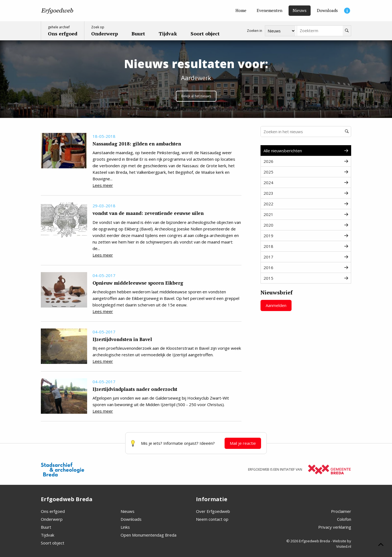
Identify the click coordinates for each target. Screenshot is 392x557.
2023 (306, 193)
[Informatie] (347, 11)
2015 (306, 278)
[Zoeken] (347, 31)
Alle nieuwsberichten (306, 151)
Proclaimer (341, 511)
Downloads (131, 519)
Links (125, 527)
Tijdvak (48, 535)
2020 (306, 225)
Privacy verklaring (335, 527)
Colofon (344, 519)
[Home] (241, 11)
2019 (306, 236)
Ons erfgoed (53, 511)
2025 (306, 172)
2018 (306, 246)
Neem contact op (212, 519)
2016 (306, 267)
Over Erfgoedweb (213, 511)
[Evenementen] (269, 11)
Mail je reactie (243, 443)
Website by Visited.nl (342, 544)
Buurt (46, 527)
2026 (306, 161)
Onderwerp (52, 519)
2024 (306, 182)
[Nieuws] (300, 11)
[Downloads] (327, 11)
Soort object (53, 543)
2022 (306, 204)
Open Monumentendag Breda (148, 535)
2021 (306, 214)
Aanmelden (276, 305)
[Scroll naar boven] (381, 545)
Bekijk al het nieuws (196, 96)
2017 (306, 257)
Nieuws (128, 511)
